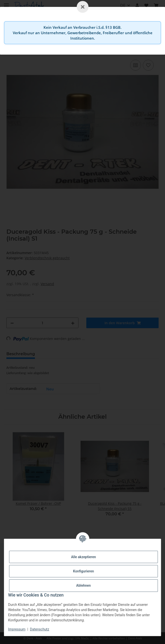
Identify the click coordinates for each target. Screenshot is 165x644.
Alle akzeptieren (83, 557)
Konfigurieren (83, 571)
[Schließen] (83, 7)
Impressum (17, 629)
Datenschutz (40, 629)
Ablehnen (83, 585)
